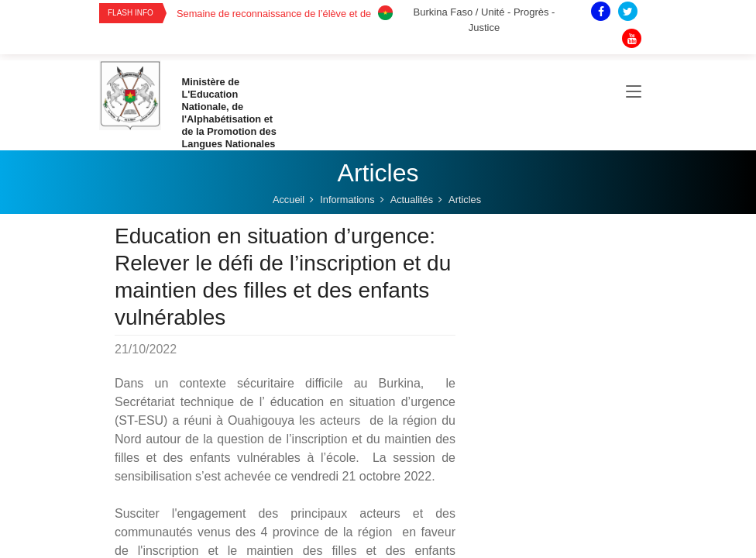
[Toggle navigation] (634, 92)
